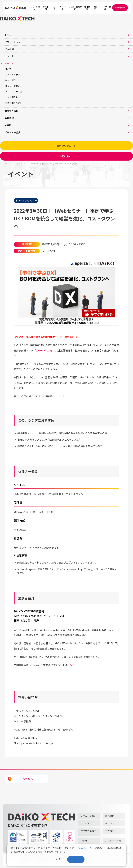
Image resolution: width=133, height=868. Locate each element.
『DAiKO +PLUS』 (43, 350)
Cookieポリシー (86, 848)
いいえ (57, 859)
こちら (71, 665)
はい (76, 859)
